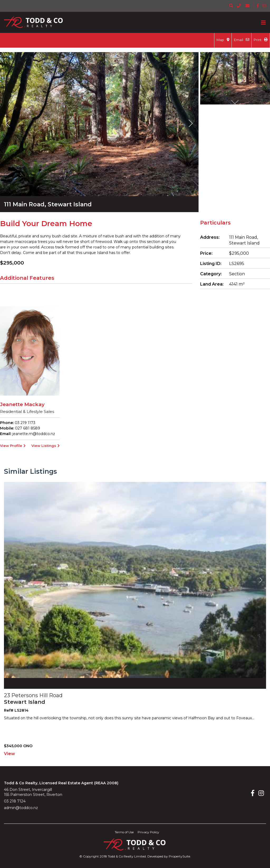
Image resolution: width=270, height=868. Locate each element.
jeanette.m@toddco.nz (34, 434)
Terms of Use (124, 832)
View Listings (45, 446)
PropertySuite (179, 856)
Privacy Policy (148, 832)
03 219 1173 (25, 423)
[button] (8, 123)
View (9, 754)
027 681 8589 (27, 428)
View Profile (13, 446)
